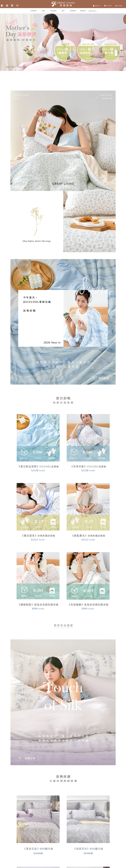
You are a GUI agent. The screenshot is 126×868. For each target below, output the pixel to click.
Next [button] (123, 42)
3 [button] (64, 70)
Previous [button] (3, 42)
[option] (63, 42)
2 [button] (62, 70)
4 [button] (67, 70)
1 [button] (59, 70)
